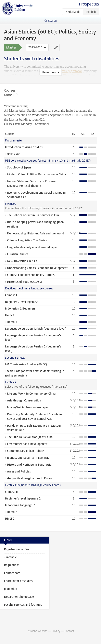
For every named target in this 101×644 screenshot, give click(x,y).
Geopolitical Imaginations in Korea (29, 478)
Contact (69, 631)
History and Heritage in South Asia (29, 465)
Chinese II (11, 492)
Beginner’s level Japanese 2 (23, 499)
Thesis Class (13, 154)
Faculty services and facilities (23, 605)
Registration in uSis (17, 549)
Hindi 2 (10, 519)
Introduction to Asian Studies (24, 147)
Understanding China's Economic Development (37, 268)
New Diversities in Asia (22, 261)
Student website (37, 631)
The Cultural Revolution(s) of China (30, 437)
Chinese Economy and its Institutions (31, 275)
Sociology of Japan (19, 168)
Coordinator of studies (18, 581)
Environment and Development (27, 444)
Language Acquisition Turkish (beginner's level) (36, 329)
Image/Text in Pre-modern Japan (28, 407)
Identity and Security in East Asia (28, 458)
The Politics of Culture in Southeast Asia (33, 215)
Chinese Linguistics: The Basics (27, 240)
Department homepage (19, 597)
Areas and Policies (19, 472)
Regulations (12, 565)
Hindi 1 (10, 315)
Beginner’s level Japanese (22, 302)
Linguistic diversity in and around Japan (32, 247)
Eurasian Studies (18, 254)
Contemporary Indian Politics (26, 451)
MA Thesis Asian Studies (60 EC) (26, 364)
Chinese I (11, 295)
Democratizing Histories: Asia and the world (36, 234)
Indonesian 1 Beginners (20, 309)
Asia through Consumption (24, 401)
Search (52, 21)
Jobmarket (11, 589)
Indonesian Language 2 (20, 505)
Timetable (10, 557)
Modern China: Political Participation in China (36, 174)
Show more (49, 72)
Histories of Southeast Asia (24, 282)
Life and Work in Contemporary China (31, 394)
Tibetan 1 (11, 322)
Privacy (56, 631)
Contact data (12, 573)
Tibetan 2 (11, 512)
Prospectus (89, 4)
